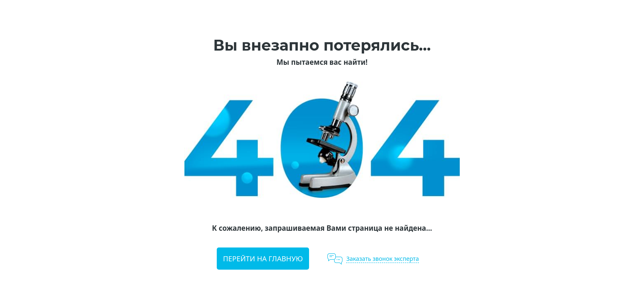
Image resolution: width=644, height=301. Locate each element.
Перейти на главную (263, 259)
